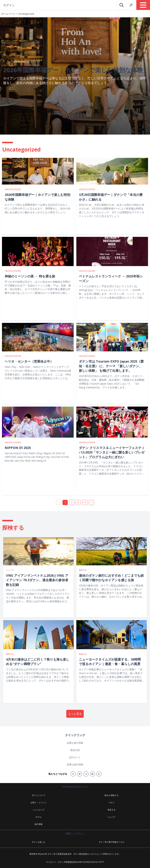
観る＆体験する (112, 795)
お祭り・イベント (39, 802)
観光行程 (75, 750)
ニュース (111, 817)
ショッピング (39, 810)
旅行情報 (39, 824)
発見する (111, 810)
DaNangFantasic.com (75, 787)
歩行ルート (75, 757)
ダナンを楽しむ (38, 842)
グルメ (112, 802)
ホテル (38, 817)
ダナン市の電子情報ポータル (112, 842)
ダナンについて (38, 795)
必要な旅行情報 (75, 743)
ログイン (9, 5)
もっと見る (75, 714)
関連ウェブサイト (75, 834)
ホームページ (8, 14)
